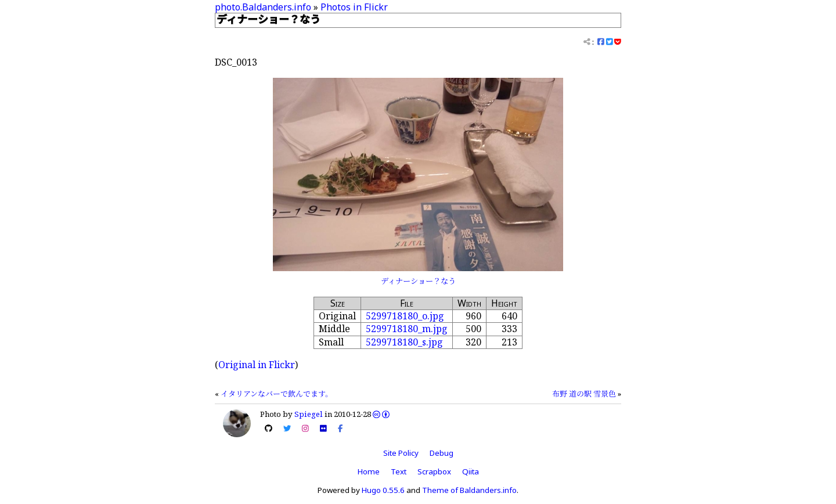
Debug (442, 453)
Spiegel (309, 414)
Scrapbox (434, 471)
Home (369, 471)
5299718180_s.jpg (404, 342)
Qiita (471, 471)
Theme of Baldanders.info (469, 490)
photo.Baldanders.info (263, 7)
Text (399, 471)
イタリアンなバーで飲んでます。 (277, 394)
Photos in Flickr (354, 7)
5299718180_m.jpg (407, 329)
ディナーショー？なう (418, 281)
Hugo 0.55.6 (383, 490)
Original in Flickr (257, 365)
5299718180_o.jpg (405, 316)
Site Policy (401, 453)
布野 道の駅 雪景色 (584, 394)
